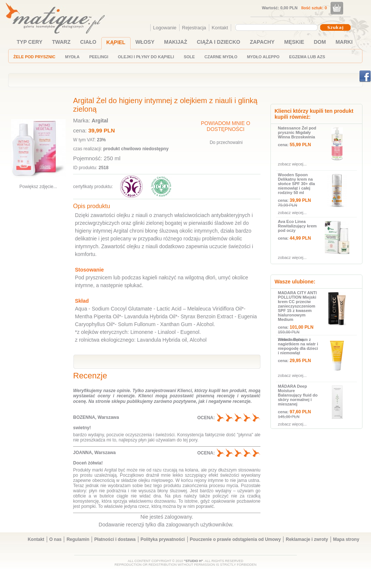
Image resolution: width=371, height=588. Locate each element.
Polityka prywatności (163, 539)
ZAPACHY (262, 42)
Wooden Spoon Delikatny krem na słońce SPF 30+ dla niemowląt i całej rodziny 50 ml (296, 184)
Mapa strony (346, 539)
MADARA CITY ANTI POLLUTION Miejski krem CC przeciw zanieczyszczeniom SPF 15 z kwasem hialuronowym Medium (297, 306)
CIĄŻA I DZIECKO (219, 42)
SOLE (189, 57)
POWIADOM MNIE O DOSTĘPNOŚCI (226, 126)
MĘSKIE (294, 42)
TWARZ (61, 42)
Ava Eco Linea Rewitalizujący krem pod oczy (297, 226)
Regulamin (78, 539)
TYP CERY (29, 42)
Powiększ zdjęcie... (38, 187)
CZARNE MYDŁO (221, 57)
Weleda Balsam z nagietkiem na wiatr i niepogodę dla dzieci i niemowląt (298, 346)
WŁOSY (145, 42)
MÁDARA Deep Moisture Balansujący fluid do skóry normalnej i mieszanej (298, 395)
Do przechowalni (226, 142)
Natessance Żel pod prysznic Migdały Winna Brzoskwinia (297, 132)
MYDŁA (72, 57)
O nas (55, 539)
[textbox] (275, 27)
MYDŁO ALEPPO (263, 57)
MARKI (344, 42)
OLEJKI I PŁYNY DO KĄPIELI (146, 57)
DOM (320, 42)
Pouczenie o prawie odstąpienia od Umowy (235, 539)
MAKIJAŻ (175, 42)
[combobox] (277, 27)
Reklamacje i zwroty (307, 539)
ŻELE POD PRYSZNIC (34, 57)
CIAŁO (88, 42)
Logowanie (165, 28)
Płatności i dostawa (115, 539)
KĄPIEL (116, 42)
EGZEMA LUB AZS (307, 57)
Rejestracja (194, 28)
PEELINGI (99, 57)
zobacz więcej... (292, 164)
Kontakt (220, 28)
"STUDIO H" (194, 561)
